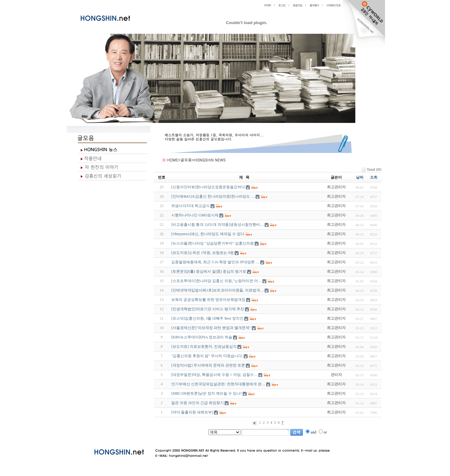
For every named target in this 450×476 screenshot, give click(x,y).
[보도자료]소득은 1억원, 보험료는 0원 (202, 253)
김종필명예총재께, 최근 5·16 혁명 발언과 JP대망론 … (215, 262)
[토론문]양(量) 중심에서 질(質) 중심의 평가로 (209, 271)
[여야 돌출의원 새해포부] (192, 412)
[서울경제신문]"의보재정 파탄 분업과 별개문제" (211, 328)
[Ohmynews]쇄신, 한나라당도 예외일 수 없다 (208, 234)
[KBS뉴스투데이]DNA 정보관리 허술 (202, 337)
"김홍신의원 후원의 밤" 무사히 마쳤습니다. (207, 356)
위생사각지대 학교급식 (190, 206)
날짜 (360, 177)
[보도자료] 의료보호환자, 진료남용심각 (204, 347)
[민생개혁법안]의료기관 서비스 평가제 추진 (208, 309)
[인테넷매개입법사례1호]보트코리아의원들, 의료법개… (217, 290)
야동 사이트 (160, 438)
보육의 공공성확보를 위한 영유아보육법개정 (208, 300)
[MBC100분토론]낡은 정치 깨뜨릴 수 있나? (207, 393)
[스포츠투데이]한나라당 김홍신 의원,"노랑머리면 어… (216, 281)
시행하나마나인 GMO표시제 (195, 215)
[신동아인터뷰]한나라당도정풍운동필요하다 (208, 187)
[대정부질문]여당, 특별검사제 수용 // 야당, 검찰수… (214, 375)
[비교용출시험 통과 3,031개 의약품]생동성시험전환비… (217, 225)
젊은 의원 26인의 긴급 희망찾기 (197, 403)
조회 (374, 177)
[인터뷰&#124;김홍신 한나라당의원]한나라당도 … (213, 196)
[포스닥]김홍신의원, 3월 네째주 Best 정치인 (207, 318)
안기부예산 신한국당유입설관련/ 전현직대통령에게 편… (218, 384)
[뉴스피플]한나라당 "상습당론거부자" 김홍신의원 (212, 243)
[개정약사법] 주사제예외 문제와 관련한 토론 (208, 365)
